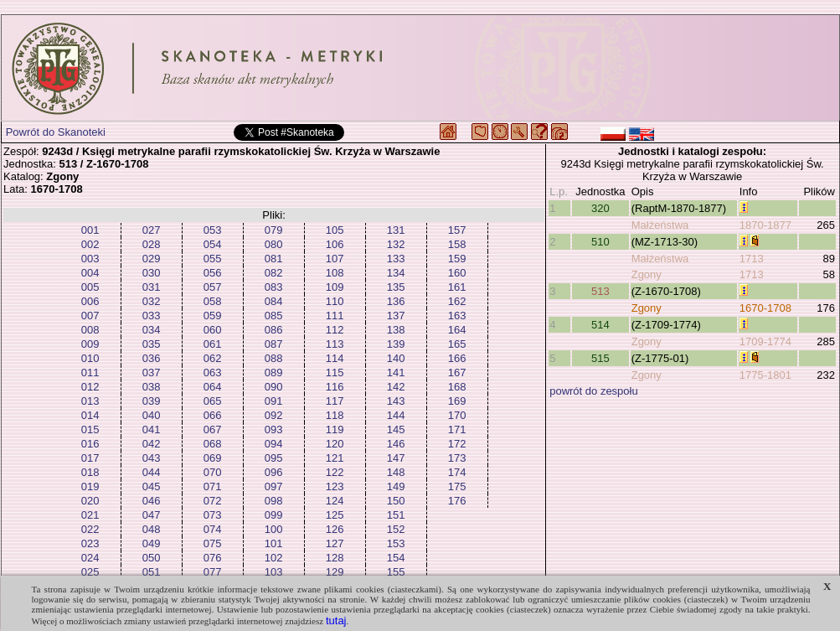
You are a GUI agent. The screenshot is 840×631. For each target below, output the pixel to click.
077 (213, 572)
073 (213, 515)
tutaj (336, 621)
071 (213, 486)
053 (213, 230)
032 (152, 301)
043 (152, 458)
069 (213, 458)
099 (274, 515)
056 (213, 273)
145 (396, 429)
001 (90, 230)
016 (90, 444)
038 (152, 387)
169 (457, 401)
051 (152, 572)
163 (457, 315)
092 (274, 415)
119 (335, 429)
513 (600, 291)
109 (335, 287)
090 (274, 387)
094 (274, 444)
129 (335, 572)
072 (213, 501)
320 (600, 208)
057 (213, 287)
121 (335, 458)
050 (152, 558)
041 (152, 429)
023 (90, 543)
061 (213, 344)
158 (457, 244)
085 (274, 315)
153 (396, 543)
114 (335, 358)
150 (396, 501)
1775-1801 (765, 375)
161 (457, 287)
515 (600, 358)
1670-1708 (765, 308)
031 (152, 287)
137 (396, 315)
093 (274, 429)
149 (396, 486)
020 (90, 501)
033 (152, 315)
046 (152, 501)
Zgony (647, 274)
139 (396, 344)
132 (396, 244)
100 (274, 529)
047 (152, 515)
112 (335, 330)
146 (396, 444)
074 (213, 529)
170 (457, 415)
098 (274, 501)
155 (396, 572)
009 (90, 344)
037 (152, 372)
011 (90, 372)
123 (335, 486)
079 (274, 230)
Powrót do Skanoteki (56, 132)
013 (90, 401)
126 (335, 529)
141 (396, 372)
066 (213, 415)
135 (396, 287)
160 (457, 273)
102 (274, 558)
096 (274, 472)
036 (152, 358)
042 (152, 444)
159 (457, 259)
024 (90, 558)
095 (274, 458)
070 (213, 472)
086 (274, 330)
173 (457, 458)
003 (90, 259)
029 (152, 259)
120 (335, 444)
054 (213, 244)
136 (396, 301)
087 (274, 344)
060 (213, 330)
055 (213, 259)
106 (335, 244)
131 (396, 230)
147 (396, 458)
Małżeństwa (660, 225)
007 (90, 315)
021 (90, 515)
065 (213, 401)
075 (213, 543)
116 (335, 387)
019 (90, 486)
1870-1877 (765, 225)
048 (152, 529)
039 (152, 401)
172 (457, 444)
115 (335, 372)
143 (396, 401)
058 (213, 301)
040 (152, 415)
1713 (752, 259)
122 (335, 472)
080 (274, 244)
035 (152, 344)
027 (152, 230)
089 (274, 372)
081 (274, 259)
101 (274, 543)
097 (274, 486)
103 (274, 572)
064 (213, 387)
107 (335, 259)
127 (335, 543)
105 (335, 230)
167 (457, 372)
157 (457, 230)
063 (213, 372)
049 (152, 543)
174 (457, 472)
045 (152, 486)
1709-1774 (765, 341)
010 (90, 358)
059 (213, 315)
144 (396, 415)
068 (213, 444)
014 (90, 415)
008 (90, 330)
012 (90, 387)
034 (152, 330)
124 (335, 501)
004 (90, 273)
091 (274, 401)
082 (274, 273)
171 (457, 429)
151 (396, 515)
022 (90, 529)
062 (213, 358)
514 (600, 325)
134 (396, 273)
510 (600, 242)
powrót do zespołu (594, 391)
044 (152, 472)
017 (90, 458)
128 (335, 558)
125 (335, 515)
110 (335, 301)
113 (335, 344)
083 (274, 287)
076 (213, 558)
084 (274, 301)
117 (335, 401)
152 (396, 529)
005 (90, 287)
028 (152, 244)
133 (396, 259)
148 (396, 472)
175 (457, 486)
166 (457, 358)
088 (274, 358)
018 (90, 472)
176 (457, 501)
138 (396, 330)
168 (457, 387)
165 (457, 344)
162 (457, 301)
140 (396, 358)
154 (396, 558)
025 (90, 572)
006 (90, 301)
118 (335, 415)
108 (335, 273)
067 (213, 429)
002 (90, 244)
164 (457, 330)
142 (396, 387)
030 (152, 273)
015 (90, 429)
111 (335, 315)
